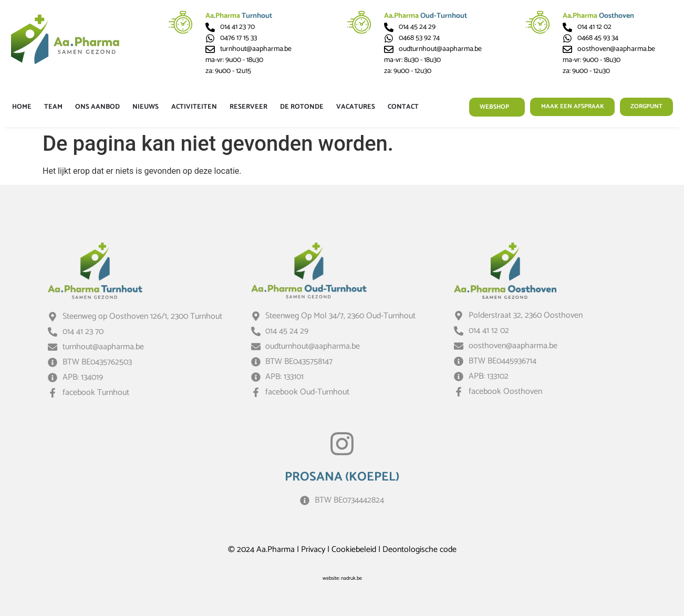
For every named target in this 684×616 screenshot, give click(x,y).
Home (22, 107)
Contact (403, 107)
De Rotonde (302, 107)
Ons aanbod (97, 107)
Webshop (487, 107)
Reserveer (248, 107)
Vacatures (356, 107)
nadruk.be (351, 578)
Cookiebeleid (354, 550)
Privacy (313, 550)
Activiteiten (194, 107)
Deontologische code (419, 550)
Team (53, 107)
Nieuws (146, 107)
